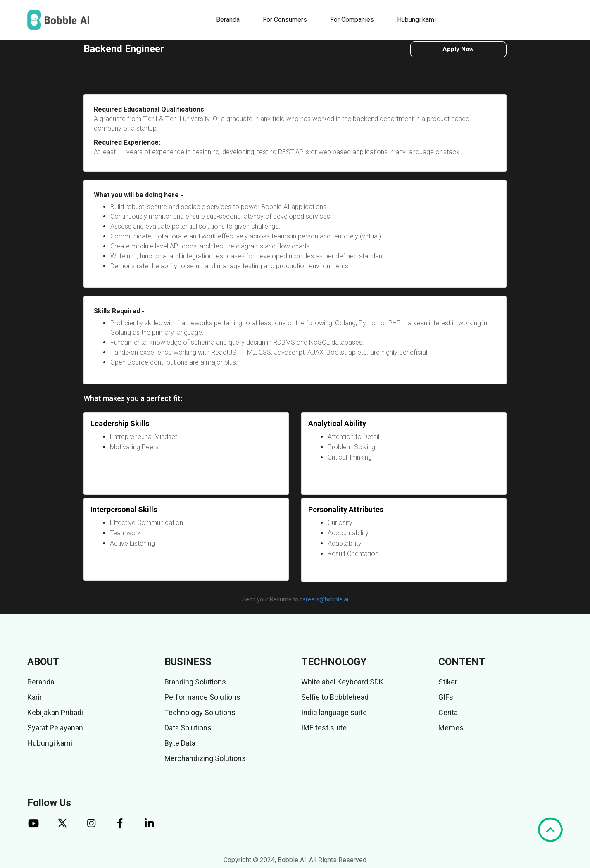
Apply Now (458, 49)
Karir (35, 697)
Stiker (448, 682)
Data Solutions (188, 728)
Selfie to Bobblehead (335, 697)
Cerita (448, 712)
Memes (451, 728)
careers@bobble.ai (324, 599)
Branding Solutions (195, 682)
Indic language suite (334, 712)
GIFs (446, 697)
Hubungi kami (416, 20)
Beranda (228, 20)
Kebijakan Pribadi (55, 712)
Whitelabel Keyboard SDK (342, 682)
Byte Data (180, 743)
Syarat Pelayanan (55, 728)
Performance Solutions (202, 697)
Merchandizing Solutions (205, 758)
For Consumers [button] (285, 20)
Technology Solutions (200, 712)
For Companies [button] (352, 20)
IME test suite (324, 728)
